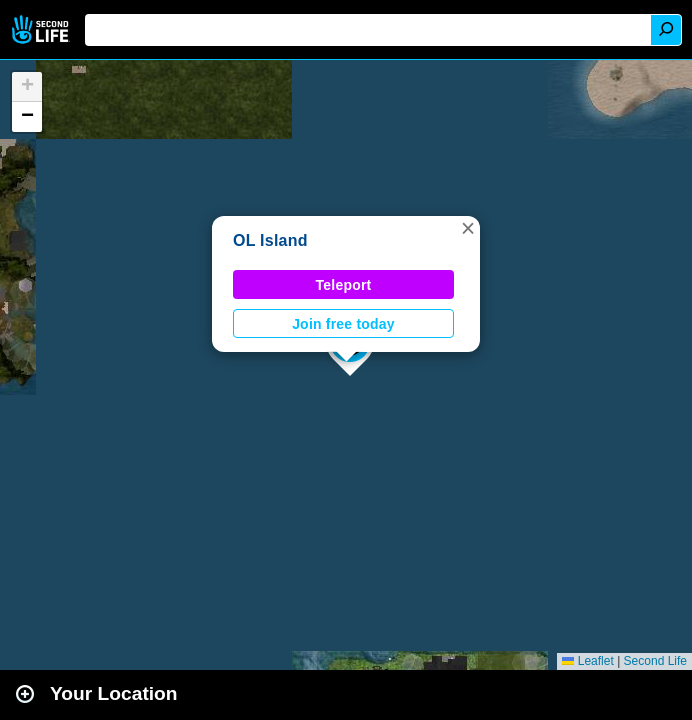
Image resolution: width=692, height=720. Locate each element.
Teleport (344, 285)
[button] (468, 228)
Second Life (42, 29)
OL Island (270, 240)
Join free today (343, 324)
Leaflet (587, 661)
